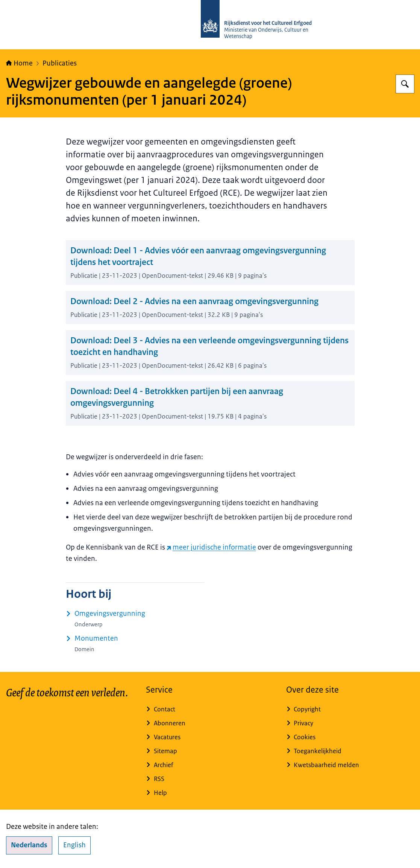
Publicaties (60, 63)
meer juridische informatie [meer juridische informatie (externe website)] (211, 547)
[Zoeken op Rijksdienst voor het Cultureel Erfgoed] (405, 84)
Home (19, 63)
